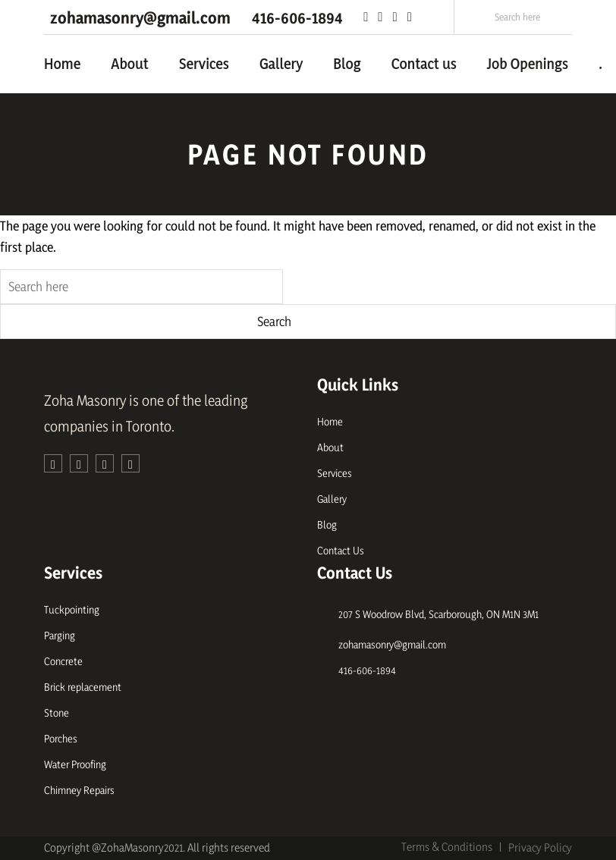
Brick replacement (83, 687)
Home (62, 64)
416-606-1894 (367, 670)
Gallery (281, 64)
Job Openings (528, 64)
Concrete (63, 661)
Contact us (424, 64)
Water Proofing (75, 764)
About (129, 64)
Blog (347, 64)
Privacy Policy (540, 847)
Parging (60, 635)
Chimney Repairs (79, 790)
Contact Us (341, 550)
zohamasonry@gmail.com (392, 644)
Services (204, 64)
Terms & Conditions (447, 847)
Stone (57, 712)
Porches (61, 738)
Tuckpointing (72, 609)
